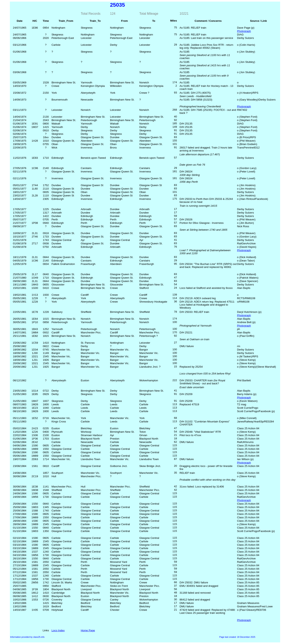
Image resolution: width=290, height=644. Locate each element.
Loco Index (58, 630)
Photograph (244, 31)
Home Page (88, 630)
